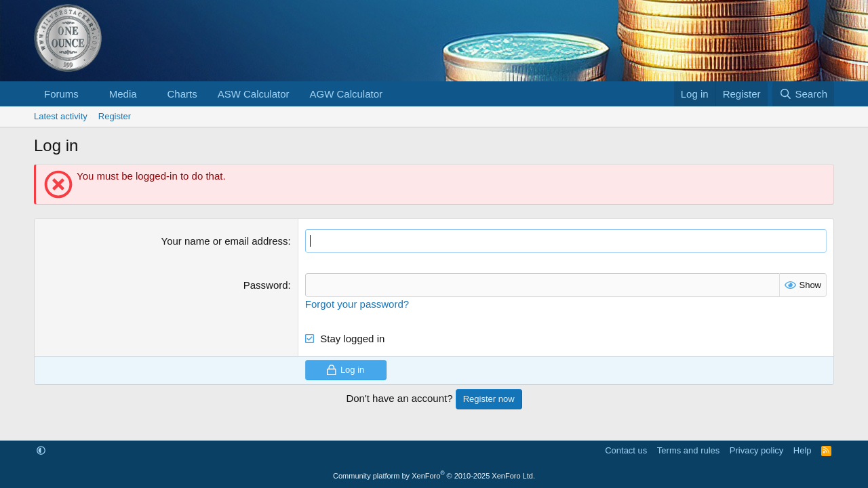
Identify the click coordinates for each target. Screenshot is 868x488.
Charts (182, 94)
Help (803, 450)
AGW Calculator (347, 94)
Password (266, 285)
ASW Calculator (254, 94)
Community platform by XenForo (434, 476)
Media (123, 94)
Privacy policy (756, 450)
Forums (61, 94)
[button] (90, 94)
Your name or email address (225, 241)
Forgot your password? (357, 304)
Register (115, 116)
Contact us (626, 450)
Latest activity (61, 116)
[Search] (803, 94)
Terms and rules (688, 450)
